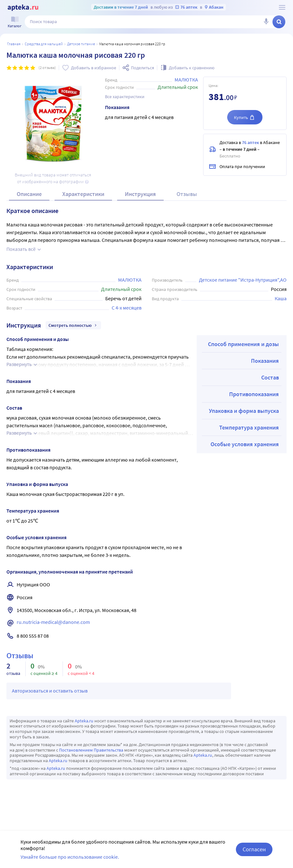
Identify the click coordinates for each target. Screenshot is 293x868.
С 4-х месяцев (127, 308)
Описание (29, 194)
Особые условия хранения (245, 444)
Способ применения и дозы (243, 344)
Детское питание (81, 44)
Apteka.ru (84, 721)
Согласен (254, 849)
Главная (14, 44)
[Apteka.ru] (23, 8)
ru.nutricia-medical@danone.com (53, 622)
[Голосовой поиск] (266, 22)
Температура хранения (249, 427)
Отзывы (187, 194)
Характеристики (83, 194)
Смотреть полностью (73, 325)
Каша (281, 298)
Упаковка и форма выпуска (244, 411)
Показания (265, 361)
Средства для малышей (44, 44)
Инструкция (140, 194)
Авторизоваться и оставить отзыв (50, 691)
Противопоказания (254, 394)
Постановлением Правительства (91, 750)
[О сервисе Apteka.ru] (282, 7)
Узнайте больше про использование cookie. (70, 857)
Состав (270, 377)
